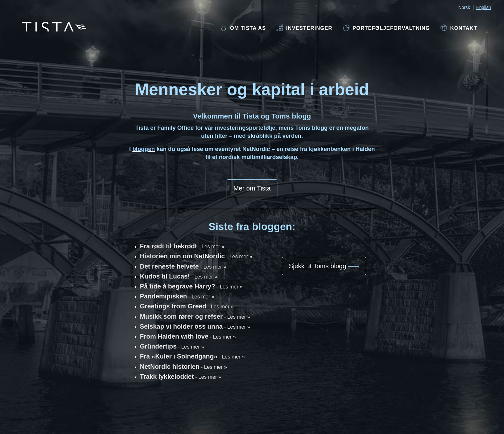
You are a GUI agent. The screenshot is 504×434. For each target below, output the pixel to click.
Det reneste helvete (183, 266)
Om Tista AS (243, 28)
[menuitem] (243, 28)
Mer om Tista (252, 188)
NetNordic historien (183, 367)
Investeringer (304, 28)
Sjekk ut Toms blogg (324, 266)
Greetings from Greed (187, 306)
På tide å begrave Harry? (191, 286)
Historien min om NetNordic (196, 256)
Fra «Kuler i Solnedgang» (192, 356)
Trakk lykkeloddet (180, 376)
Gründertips (172, 346)
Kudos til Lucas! (179, 276)
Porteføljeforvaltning (386, 28)
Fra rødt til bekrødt (182, 246)
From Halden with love (188, 336)
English (484, 7)
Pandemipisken (177, 296)
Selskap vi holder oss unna (195, 326)
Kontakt (459, 28)
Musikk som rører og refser (195, 316)
